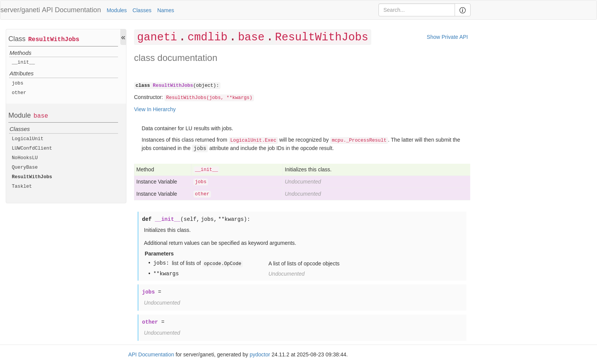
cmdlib (207, 38)
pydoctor (260, 354)
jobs (18, 83)
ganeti (157, 38)
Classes (142, 10)
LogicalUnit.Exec (253, 140)
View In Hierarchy (155, 109)
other (19, 93)
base (41, 116)
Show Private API (447, 37)
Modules (117, 10)
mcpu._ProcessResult (359, 140)
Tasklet (22, 187)
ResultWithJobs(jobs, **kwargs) (209, 98)
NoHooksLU (25, 158)
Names (166, 10)
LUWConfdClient (32, 148)
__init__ (23, 62)
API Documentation (71, 10)
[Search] (417, 10)
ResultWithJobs (54, 40)
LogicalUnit (28, 139)
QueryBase (25, 168)
